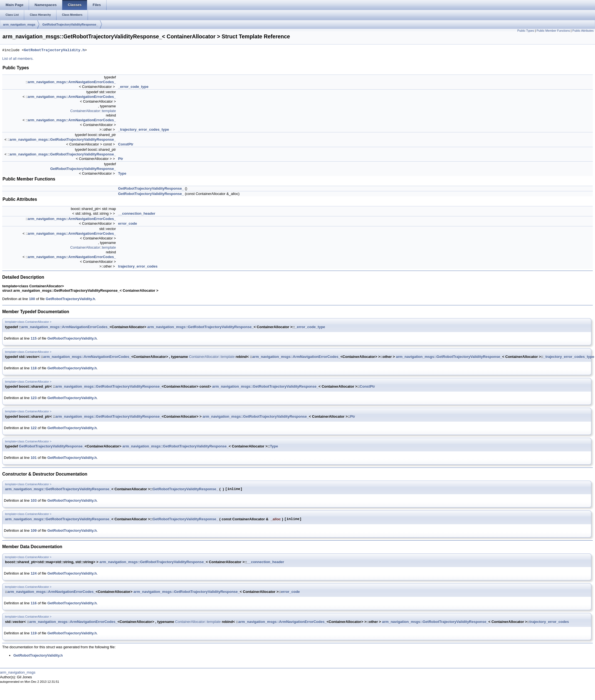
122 (34, 428)
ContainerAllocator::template (93, 111)
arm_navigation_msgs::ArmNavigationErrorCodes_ (72, 82)
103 (34, 500)
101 (34, 458)
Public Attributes (583, 31)
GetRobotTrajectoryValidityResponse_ (70, 24)
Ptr (121, 159)
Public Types (526, 31)
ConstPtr (126, 144)
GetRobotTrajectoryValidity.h (54, 50)
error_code (128, 223)
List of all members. (18, 59)
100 (32, 299)
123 (34, 398)
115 (34, 338)
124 (34, 573)
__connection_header (137, 213)
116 (34, 603)
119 (34, 633)
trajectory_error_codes (138, 266)
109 (34, 530)
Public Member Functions (553, 31)
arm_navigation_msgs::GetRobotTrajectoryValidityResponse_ (63, 139)
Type (122, 173)
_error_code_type (133, 87)
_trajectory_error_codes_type (144, 129)
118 (34, 368)
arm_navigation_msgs (19, 24)
